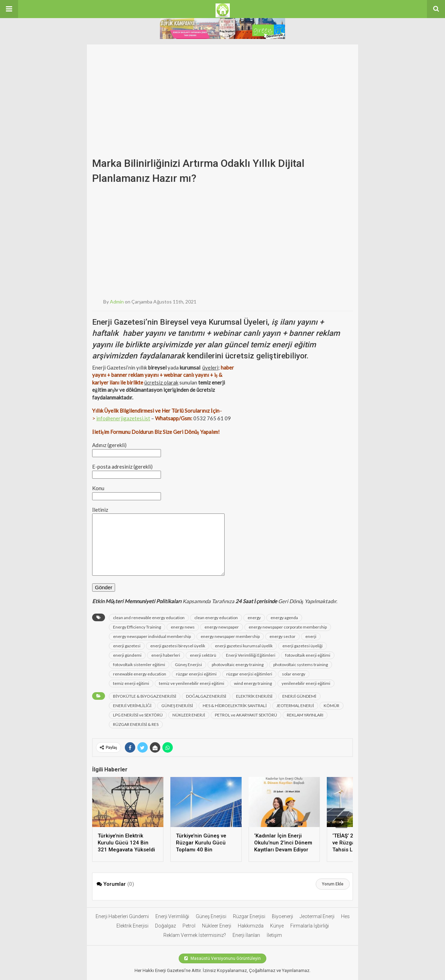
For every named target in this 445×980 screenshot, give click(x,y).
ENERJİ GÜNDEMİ (299, 696)
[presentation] (341, 822)
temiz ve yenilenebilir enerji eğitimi (192, 683)
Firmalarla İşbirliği (310, 926)
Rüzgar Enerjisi (249, 916)
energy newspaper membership (230, 636)
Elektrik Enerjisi (132, 926)
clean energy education (216, 618)
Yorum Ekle (333, 884)
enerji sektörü (203, 655)
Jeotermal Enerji (317, 916)
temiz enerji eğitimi (131, 683)
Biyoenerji (282, 916)
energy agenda (284, 618)
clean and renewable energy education (149, 618)
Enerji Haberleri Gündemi (122, 916)
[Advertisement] (222, 93)
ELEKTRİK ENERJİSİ (254, 696)
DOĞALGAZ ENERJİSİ (206, 696)
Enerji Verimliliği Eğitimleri (251, 655)
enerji (311, 636)
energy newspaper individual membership (152, 636)
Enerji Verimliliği (172, 916)
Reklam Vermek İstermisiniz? (195, 935)
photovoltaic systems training (301, 665)
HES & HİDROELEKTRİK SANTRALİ (235, 706)
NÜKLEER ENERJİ (189, 715)
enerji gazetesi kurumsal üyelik (244, 646)
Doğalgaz (165, 926)
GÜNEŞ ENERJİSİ (177, 706)
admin (117, 302)
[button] (9, 9)
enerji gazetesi (127, 646)
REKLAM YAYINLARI (305, 715)
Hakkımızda (251, 926)
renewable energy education (140, 674)
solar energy (294, 674)
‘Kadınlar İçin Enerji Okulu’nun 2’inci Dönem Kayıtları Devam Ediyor (283, 843)
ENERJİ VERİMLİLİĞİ (132, 706)
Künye (277, 926)
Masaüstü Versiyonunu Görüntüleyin (222, 958)
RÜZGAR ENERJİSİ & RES (136, 724)
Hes (345, 916)
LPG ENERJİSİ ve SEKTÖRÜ (138, 715)
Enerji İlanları (246, 935)
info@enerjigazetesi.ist (123, 418)
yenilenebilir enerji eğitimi (306, 683)
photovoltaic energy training (238, 665)
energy (254, 618)
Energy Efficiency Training (137, 627)
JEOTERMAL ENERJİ (295, 706)
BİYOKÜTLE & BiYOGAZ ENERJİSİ (145, 696)
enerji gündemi (127, 655)
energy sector (282, 636)
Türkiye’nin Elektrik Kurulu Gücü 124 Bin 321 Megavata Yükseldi (126, 843)
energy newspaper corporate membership (288, 627)
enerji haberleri (166, 655)
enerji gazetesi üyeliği (302, 646)
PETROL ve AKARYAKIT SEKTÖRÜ (246, 715)
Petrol (189, 926)
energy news (183, 627)
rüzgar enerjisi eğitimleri (249, 674)
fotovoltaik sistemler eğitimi (139, 665)
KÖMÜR (331, 706)
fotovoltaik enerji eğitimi (308, 655)
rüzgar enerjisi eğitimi (196, 674)
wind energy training (253, 683)
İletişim (274, 935)
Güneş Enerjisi (188, 665)
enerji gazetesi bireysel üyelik (178, 646)
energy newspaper (222, 627)
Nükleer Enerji (217, 926)
